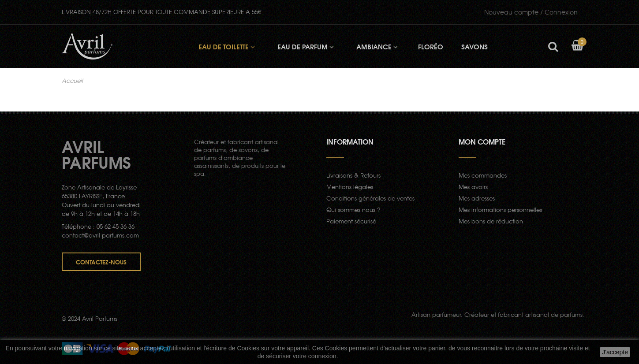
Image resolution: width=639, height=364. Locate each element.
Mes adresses (477, 198)
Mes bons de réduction (491, 221)
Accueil (72, 81)
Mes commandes (483, 175)
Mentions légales (350, 187)
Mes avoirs (473, 187)
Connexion (531, 12)
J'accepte (615, 352)
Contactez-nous (101, 262)
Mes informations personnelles (500, 210)
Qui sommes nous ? (353, 210)
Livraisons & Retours (353, 175)
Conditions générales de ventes (370, 198)
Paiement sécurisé (351, 221)
